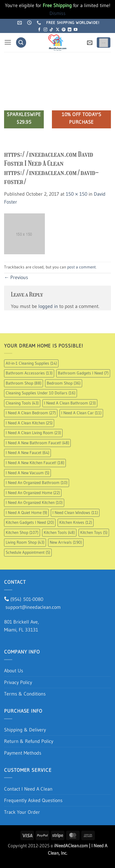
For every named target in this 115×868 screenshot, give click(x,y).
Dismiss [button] (57, 13)
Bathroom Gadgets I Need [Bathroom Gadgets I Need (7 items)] (83, 373)
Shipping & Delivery (25, 730)
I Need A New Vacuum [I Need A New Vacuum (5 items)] (27, 473)
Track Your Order (22, 812)
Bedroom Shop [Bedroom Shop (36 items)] (64, 383)
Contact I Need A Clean (28, 789)
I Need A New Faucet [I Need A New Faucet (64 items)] (27, 453)
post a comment (81, 267)
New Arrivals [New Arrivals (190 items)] (66, 542)
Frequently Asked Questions (33, 800)
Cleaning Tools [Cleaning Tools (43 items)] (22, 403)
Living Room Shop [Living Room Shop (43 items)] (25, 542)
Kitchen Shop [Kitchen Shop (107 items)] (22, 533)
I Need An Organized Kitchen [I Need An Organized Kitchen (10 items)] (34, 503)
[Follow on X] (58, 30)
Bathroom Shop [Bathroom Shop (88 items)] (24, 383)
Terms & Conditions (25, 694)
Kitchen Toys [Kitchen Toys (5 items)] (94, 533)
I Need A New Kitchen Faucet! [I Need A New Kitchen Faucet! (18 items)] (35, 463)
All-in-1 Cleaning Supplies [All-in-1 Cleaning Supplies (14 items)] (31, 363)
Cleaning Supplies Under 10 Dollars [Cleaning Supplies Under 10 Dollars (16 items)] (41, 393)
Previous (16, 277)
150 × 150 (77, 194)
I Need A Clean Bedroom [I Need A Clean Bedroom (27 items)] (31, 413)
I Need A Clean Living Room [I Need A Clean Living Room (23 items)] (33, 433)
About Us (14, 671)
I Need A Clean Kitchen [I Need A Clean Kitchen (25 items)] (29, 423)
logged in (48, 306)
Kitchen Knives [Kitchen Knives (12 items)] (76, 522)
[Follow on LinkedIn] (70, 30)
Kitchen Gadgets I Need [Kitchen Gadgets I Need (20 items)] (30, 522)
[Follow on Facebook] (39, 30)
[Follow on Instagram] (45, 30)
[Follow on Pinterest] (64, 30)
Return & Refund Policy (29, 741)
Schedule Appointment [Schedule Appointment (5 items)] (28, 552)
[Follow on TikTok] (51, 30)
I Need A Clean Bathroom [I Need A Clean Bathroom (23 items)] (70, 403)
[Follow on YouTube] (76, 30)
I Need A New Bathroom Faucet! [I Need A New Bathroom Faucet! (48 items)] (37, 443)
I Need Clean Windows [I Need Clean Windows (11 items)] (75, 513)
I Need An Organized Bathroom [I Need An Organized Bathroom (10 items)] (37, 483)
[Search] (21, 42)
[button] (8, 43)
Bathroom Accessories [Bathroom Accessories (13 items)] (29, 373)
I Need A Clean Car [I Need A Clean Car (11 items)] (81, 413)
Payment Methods (23, 753)
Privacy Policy (18, 682)
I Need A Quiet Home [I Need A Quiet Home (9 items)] (26, 513)
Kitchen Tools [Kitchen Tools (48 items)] (59, 533)
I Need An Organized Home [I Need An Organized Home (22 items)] (33, 493)
